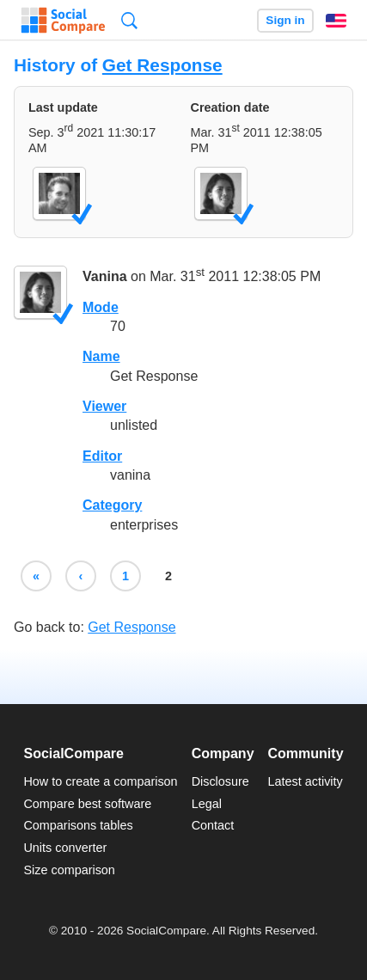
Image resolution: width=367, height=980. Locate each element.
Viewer (104, 406)
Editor (102, 456)
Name (101, 356)
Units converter (65, 848)
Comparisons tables (78, 825)
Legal (207, 804)
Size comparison (69, 870)
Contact (213, 825)
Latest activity (306, 781)
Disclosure (220, 781)
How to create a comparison (100, 781)
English (336, 21)
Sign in (285, 20)
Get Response (162, 65)
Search (129, 20)
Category (112, 505)
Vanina (105, 277)
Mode (101, 307)
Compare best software (87, 804)
